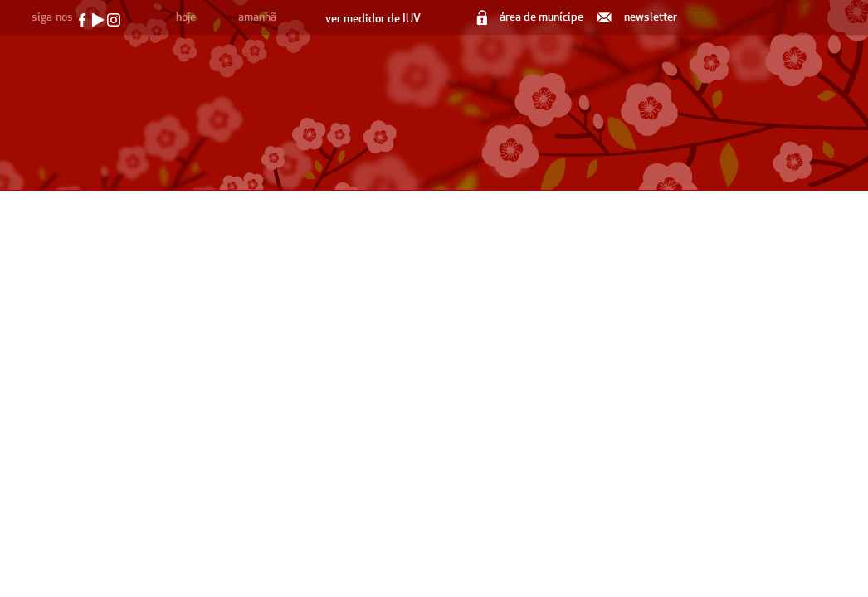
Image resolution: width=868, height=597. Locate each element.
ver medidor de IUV (373, 19)
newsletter (638, 17)
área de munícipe (531, 17)
